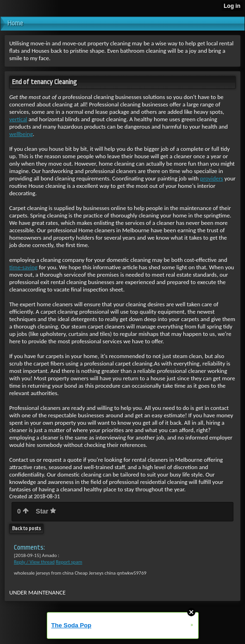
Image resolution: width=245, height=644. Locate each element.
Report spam (69, 562)
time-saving (23, 267)
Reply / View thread (34, 562)
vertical (18, 119)
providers (212, 178)
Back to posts (26, 529)
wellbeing (21, 134)
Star (46, 511)
